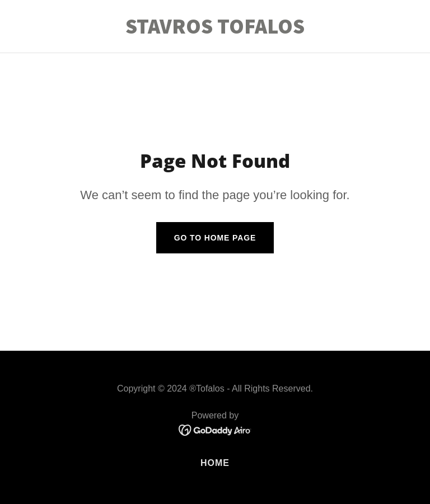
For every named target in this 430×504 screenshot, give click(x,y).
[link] (215, 30)
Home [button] (215, 463)
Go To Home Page (215, 238)
